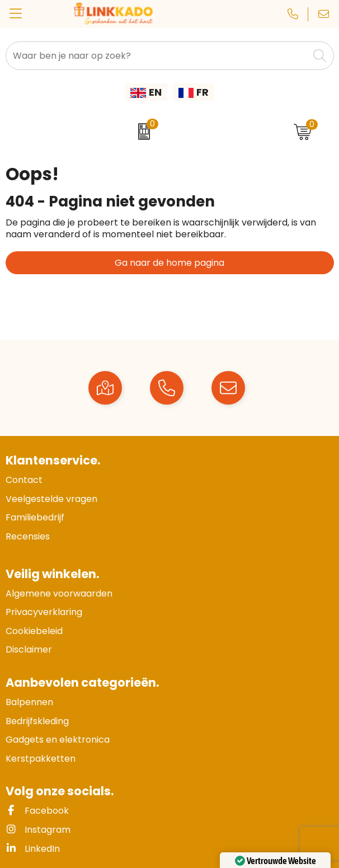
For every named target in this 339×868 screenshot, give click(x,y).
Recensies (28, 536)
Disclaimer (29, 649)
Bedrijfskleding (37, 721)
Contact (24, 480)
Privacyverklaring (44, 612)
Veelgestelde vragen (51, 499)
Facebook (37, 811)
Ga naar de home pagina (170, 263)
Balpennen (29, 702)
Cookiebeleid (34, 631)
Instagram (38, 830)
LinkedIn (33, 849)
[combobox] (157, 56)
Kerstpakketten (41, 759)
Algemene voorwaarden (59, 593)
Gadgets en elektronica (58, 740)
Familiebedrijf (35, 517)
